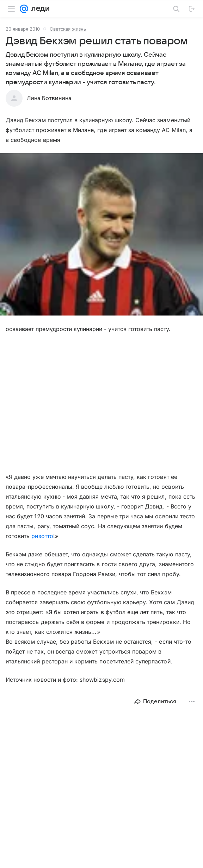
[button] (101, 235)
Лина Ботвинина (49, 98)
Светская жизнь (68, 29)
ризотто (42, 536)
